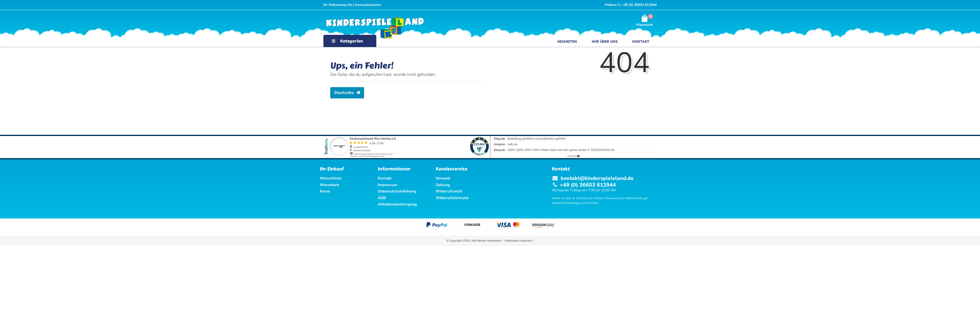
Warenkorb (329, 185)
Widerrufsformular (452, 198)
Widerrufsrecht (449, 191)
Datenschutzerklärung (397, 191)
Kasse (325, 191)
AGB (382, 198)
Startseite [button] (347, 93)
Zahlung (443, 185)
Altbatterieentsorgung (397, 204)
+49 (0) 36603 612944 (637, 5)
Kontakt (641, 42)
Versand (443, 178)
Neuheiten (567, 42)
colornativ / (527, 241)
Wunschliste (331, 178)
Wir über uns (605, 42)
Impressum (388, 185)
